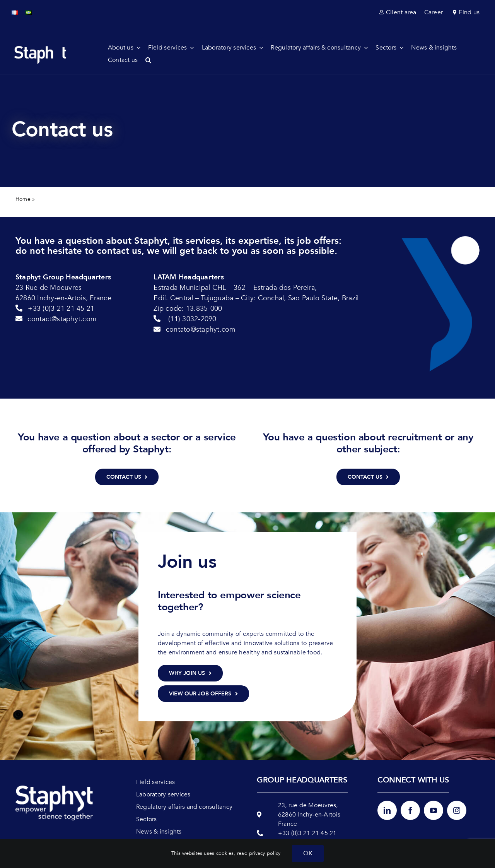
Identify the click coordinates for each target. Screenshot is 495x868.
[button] (152, 60)
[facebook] (410, 810)
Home (23, 199)
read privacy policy (259, 853)
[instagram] (457, 810)
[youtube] (434, 810)
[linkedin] (387, 810)
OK (308, 853)
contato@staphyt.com (201, 330)
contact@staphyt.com (62, 319)
